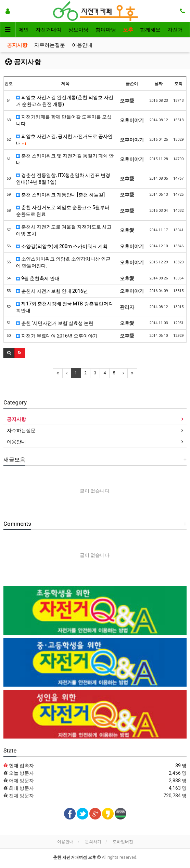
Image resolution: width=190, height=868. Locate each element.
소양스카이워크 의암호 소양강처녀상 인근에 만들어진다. (63, 262)
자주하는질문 (50, 45)
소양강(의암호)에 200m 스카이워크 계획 (62, 246)
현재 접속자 (21, 766)
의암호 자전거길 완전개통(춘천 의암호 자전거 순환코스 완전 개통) (65, 101)
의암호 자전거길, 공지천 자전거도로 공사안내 (64, 140)
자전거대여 (48, 30)
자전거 (175, 30)
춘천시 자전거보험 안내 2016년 (52, 291)
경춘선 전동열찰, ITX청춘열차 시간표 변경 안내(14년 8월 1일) (63, 179)
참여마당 (106, 30)
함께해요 (150, 30)
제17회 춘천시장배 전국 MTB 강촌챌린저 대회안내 (65, 307)
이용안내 (82, 45)
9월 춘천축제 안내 (38, 278)
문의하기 (93, 842)
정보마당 (78, 30)
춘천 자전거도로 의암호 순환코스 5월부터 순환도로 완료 (63, 211)
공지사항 (17, 45)
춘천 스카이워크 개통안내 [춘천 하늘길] (60, 195)
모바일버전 (123, 842)
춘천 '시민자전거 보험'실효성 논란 (55, 323)
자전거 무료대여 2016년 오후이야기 (57, 336)
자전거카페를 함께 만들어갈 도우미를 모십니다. (64, 120)
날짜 (159, 84)
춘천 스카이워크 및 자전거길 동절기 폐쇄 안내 (65, 159)
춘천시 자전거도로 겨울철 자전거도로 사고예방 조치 (64, 230)
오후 (128, 30)
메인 (24, 30)
